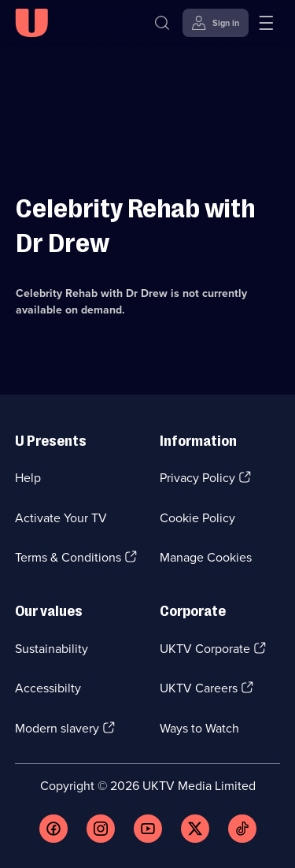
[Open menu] (266, 23)
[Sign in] (216, 23)
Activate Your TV (61, 518)
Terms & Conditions (68, 557)
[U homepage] (31, 23)
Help (28, 478)
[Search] (162, 23)
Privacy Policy (197, 478)
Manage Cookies (206, 557)
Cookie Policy (197, 518)
